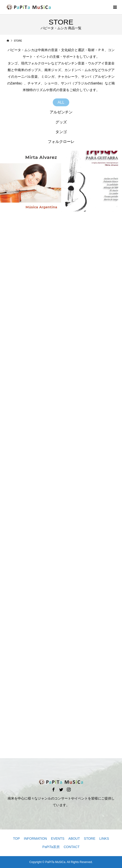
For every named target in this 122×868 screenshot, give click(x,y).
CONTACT (72, 847)
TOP (16, 839)
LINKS (104, 839)
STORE (90, 839)
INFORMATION (35, 839)
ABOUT (74, 839)
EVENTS (58, 839)
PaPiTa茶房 (51, 847)
